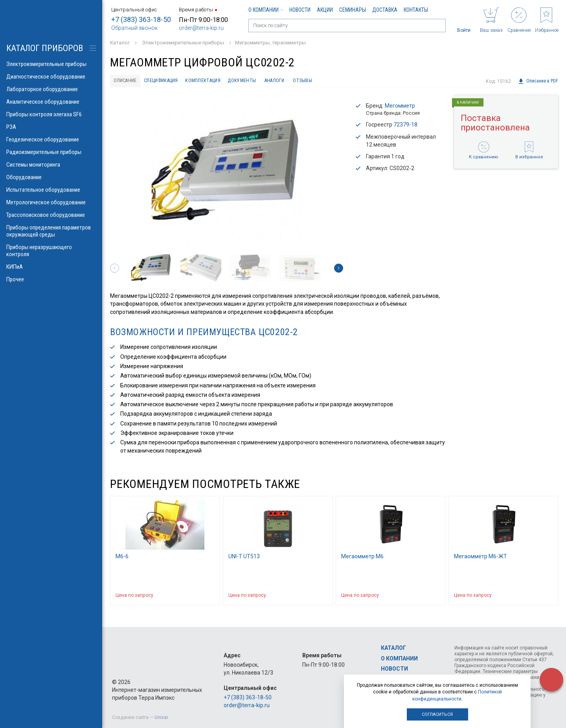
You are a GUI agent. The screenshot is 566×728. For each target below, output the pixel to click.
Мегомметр (400, 107)
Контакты (416, 10)
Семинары (353, 10)
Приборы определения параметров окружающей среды (51, 231)
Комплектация (222, 81)
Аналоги (305, 81)
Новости (300, 10)
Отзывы (338, 81)
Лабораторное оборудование (51, 89)
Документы (266, 81)
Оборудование (51, 177)
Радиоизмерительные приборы (51, 152)
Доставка (385, 10)
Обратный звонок (134, 28)
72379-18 (405, 127)
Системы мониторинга (51, 165)
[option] (227, 173)
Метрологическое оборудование (51, 202)
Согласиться (437, 714)
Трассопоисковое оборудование (51, 215)
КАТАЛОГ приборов (45, 48)
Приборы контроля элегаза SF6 (51, 114)
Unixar (161, 717)
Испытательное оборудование (51, 190)
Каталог (393, 648)
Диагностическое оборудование (51, 77)
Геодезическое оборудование (51, 139)
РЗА (51, 127)
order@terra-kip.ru (201, 28)
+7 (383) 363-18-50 (141, 19)
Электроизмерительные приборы (51, 64)
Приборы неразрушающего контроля (51, 251)
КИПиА (51, 267)
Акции (325, 10)
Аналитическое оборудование (51, 102)
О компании (266, 10)
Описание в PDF (538, 81)
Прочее (51, 279)
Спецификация (172, 81)
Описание (128, 81)
